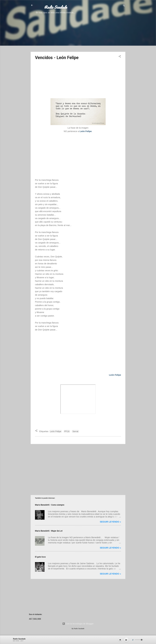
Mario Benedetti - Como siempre (50, 505)
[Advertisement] (78, 35)
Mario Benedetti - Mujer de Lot (49, 531)
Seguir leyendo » (110, 522)
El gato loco (40, 557)
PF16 (67, 431)
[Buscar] (124, 6)
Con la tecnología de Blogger (78, 624)
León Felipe (56, 431)
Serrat (75, 431)
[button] (120, 57)
